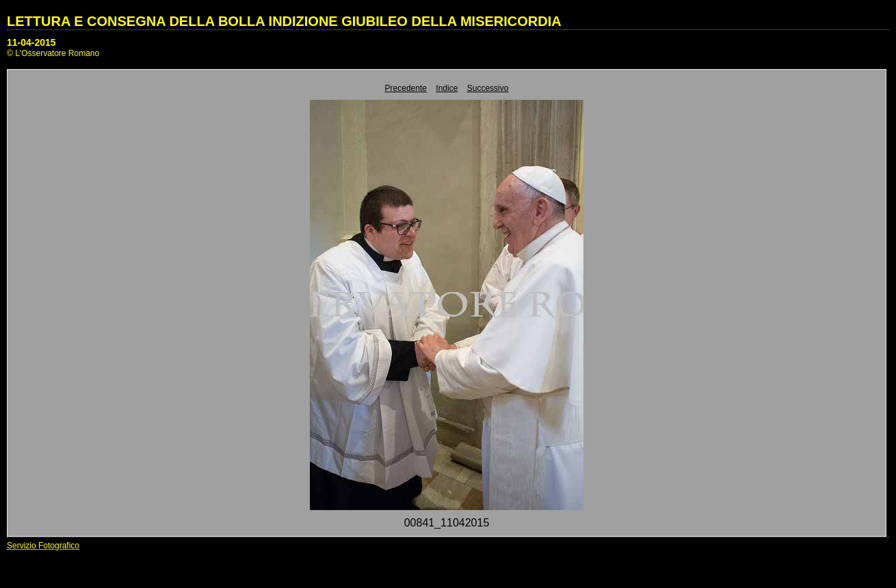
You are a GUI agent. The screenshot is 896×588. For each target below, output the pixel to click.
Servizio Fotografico (43, 546)
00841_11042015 (447, 523)
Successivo (488, 88)
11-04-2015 (31, 42)
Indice (447, 88)
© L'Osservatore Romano (53, 53)
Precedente (406, 88)
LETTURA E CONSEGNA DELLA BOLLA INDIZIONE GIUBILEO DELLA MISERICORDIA (284, 21)
